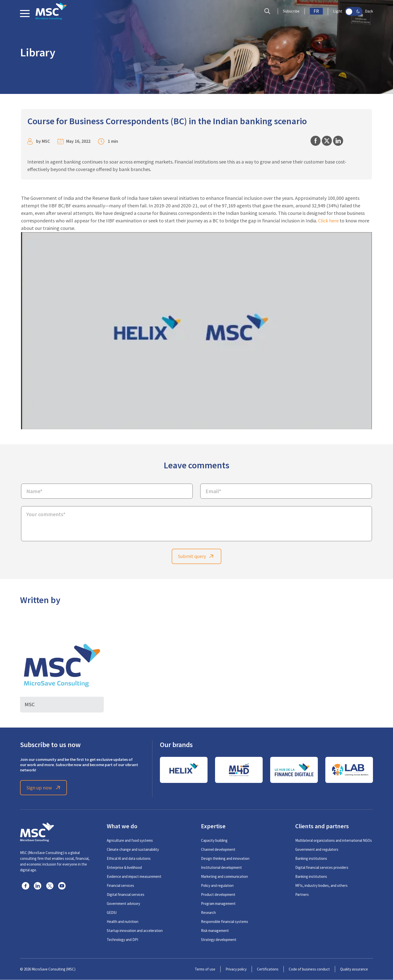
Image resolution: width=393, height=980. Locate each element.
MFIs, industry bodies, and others (321, 886)
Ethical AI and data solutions (129, 859)
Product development (218, 895)
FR (316, 11)
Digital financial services (126, 895)
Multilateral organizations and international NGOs (334, 841)
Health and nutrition (123, 922)
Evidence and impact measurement (134, 877)
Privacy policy (236, 969)
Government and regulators (317, 850)
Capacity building (214, 841)
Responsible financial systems (225, 922)
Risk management (215, 931)
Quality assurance (354, 969)
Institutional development (221, 868)
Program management (218, 904)
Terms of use (205, 969)
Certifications (268, 969)
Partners (302, 895)
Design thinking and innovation (225, 859)
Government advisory (123, 904)
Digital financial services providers (322, 868)
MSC (46, 141)
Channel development (218, 850)
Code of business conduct (309, 969)
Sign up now (44, 788)
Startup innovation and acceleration (135, 931)
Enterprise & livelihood (124, 868)
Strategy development (219, 940)
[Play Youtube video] (197, 331)
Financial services (120, 886)
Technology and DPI (122, 940)
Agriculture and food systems (130, 841)
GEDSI (112, 913)
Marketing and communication (224, 877)
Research (208, 913)
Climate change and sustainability (133, 850)
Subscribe (291, 11)
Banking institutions (311, 859)
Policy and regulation (217, 886)
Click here (328, 221)
